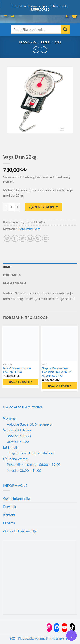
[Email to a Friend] (30, 239)
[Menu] (5, 16)
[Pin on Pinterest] (38, 239)
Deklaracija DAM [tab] (15, 283)
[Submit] (65, 29)
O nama (9, 523)
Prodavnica (28, 42)
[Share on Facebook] (15, 239)
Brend (46, 42)
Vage (37, 229)
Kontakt (9, 515)
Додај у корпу (44, 207)
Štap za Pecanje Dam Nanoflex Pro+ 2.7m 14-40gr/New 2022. (58, 372)
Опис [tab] (7, 267)
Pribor (30, 229)
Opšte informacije (17, 498)
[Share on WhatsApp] (7, 239)
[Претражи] (12, 16)
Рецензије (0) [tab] (12, 275)
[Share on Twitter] (23, 239)
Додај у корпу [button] (21, 382)
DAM (58, 42)
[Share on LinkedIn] (46, 239)
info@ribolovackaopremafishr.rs (30, 453)
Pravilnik (10, 506)
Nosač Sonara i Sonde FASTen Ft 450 (17, 370)
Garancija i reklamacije (20, 531)
